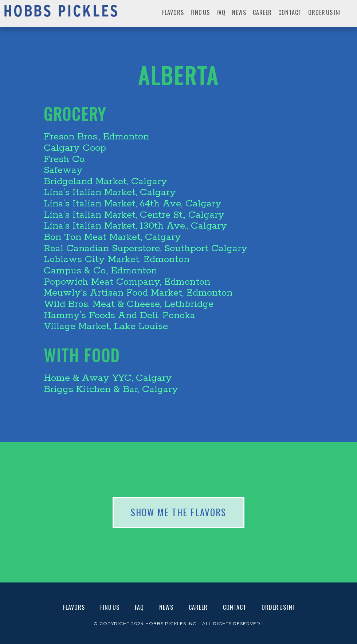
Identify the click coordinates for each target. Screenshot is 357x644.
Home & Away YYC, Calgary (108, 378)
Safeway (63, 170)
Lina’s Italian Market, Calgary (110, 192)
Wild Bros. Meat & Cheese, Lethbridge (129, 304)
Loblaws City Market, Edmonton (117, 259)
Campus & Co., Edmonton (100, 271)
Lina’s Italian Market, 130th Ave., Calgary (135, 226)
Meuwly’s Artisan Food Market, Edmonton (138, 293)
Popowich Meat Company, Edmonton (127, 282)
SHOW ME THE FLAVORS (178, 512)
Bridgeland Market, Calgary (105, 181)
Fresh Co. (65, 159)
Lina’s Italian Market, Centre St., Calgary (134, 215)
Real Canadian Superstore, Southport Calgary (146, 248)
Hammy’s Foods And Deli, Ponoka (119, 315)
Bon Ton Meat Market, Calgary (112, 237)
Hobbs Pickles (61, 14)
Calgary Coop (75, 148)
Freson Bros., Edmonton (96, 137)
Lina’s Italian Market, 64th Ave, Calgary (133, 204)
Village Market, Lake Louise (106, 326)
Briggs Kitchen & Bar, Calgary (111, 389)
